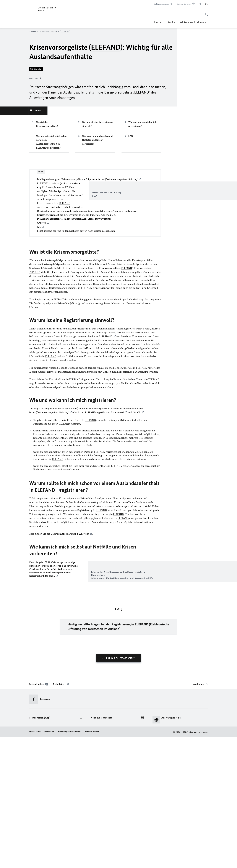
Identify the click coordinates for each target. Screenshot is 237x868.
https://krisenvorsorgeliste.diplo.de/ (118, 262)
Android (119, 510)
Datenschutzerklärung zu (70, 631)
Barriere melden (92, 862)
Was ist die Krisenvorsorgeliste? (47, 206)
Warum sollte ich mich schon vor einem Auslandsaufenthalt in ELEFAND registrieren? (52, 224)
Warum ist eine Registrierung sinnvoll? (98, 206)
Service (171, 22)
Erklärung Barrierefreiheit (70, 862)
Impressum (49, 862)
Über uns (158, 22)
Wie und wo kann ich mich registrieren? (142, 206)
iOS (139, 510)
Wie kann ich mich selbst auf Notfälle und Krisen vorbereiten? (97, 222)
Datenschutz (35, 862)
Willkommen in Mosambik (194, 22)
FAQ (131, 218)
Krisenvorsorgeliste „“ (116, 366)
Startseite (35, 31)
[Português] (200, 4)
